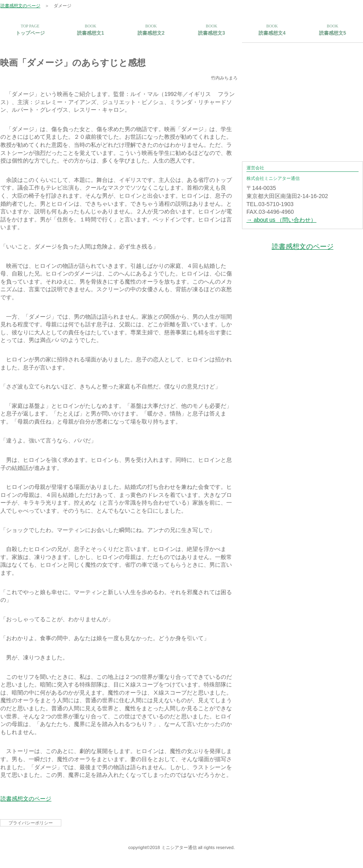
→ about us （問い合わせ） (282, 220)
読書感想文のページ (20, 6)
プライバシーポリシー (31, 823)
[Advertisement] (302, 93)
